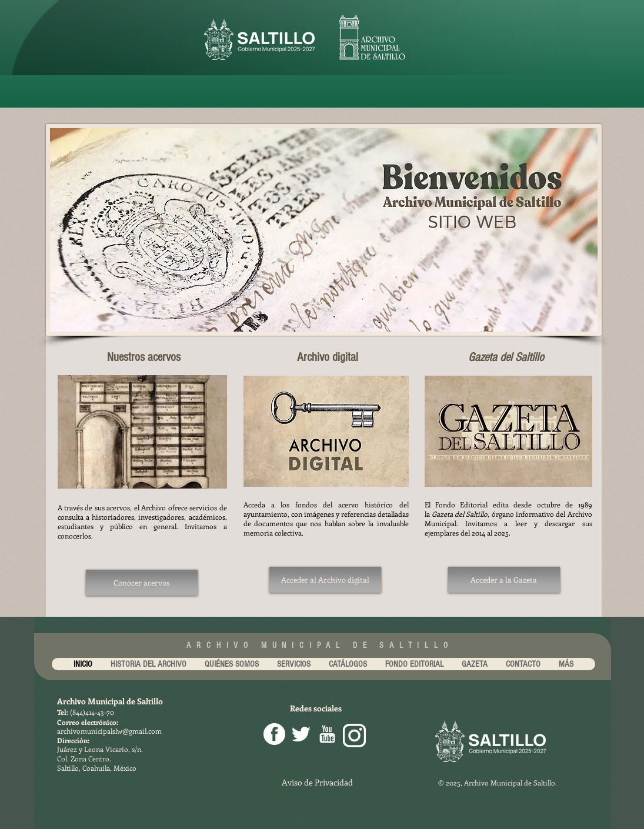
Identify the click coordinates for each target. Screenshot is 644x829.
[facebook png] (274, 734)
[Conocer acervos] (142, 583)
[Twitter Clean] (301, 734)
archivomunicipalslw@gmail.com (109, 731)
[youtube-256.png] (327, 734)
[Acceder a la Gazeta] (504, 580)
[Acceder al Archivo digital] (325, 580)
